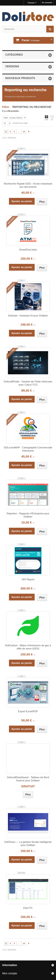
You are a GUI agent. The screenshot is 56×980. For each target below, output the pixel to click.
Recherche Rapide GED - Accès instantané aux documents (28, 185)
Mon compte (10, 973)
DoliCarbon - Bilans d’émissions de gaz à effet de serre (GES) (28, 647)
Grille (46, 118)
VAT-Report (28, 579)
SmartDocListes (28, 250)
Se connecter (47, 3)
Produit (30, 40)
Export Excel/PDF (28, 711)
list (52, 118)
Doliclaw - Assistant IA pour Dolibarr (28, 316)
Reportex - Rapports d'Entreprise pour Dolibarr (28, 515)
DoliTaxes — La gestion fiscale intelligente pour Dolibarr (28, 844)
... (19, 132)
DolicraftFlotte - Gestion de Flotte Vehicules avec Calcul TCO (28, 383)
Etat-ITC (28, 908)
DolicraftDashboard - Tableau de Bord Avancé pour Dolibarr (28, 779)
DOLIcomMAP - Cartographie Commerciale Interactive (28, 449)
